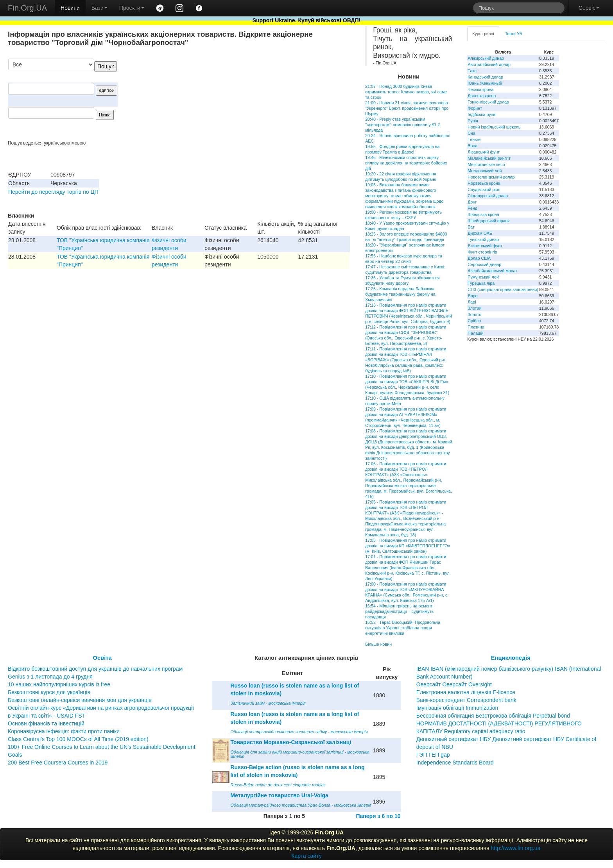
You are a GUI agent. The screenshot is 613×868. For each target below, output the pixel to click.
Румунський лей (483, 277)
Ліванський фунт (484, 152)
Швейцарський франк (488, 221)
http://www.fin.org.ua (515, 848)
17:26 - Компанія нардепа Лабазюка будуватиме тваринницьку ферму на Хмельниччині (400, 294)
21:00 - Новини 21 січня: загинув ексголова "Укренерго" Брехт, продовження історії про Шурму (407, 108)
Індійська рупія (482, 114)
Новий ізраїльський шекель (494, 127)
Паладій (475, 333)
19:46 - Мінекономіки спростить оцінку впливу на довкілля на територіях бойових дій (406, 163)
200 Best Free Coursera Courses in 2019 (58, 763)
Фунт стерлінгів (482, 252)
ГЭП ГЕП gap (433, 755)
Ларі (472, 302)
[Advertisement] (291, 99)
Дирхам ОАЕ (480, 233)
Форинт (475, 108)
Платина (476, 327)
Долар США (479, 258)
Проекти (132, 8)
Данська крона (482, 96)
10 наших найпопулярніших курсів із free (59, 684)
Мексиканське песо (486, 164)
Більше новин (378, 644)
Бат (471, 227)
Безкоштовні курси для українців (49, 692)
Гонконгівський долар (488, 102)
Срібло (474, 321)
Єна (471, 133)
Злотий (474, 308)
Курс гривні (483, 34)
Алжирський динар (486, 58)
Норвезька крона (484, 183)
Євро (472, 296)
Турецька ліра (481, 283)
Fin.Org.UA (27, 8)
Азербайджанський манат (492, 271)
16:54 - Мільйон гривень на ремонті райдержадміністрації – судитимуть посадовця (399, 611)
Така (472, 71)
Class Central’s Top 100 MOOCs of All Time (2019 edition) (78, 739)
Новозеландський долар (491, 177)
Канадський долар (485, 77)
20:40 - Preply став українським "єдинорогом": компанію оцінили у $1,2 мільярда (402, 125)
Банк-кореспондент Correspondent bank (466, 700)
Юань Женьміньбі (485, 83)
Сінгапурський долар (488, 196)
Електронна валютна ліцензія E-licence (466, 692)
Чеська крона (480, 89)
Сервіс (589, 8)
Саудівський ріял (484, 189)
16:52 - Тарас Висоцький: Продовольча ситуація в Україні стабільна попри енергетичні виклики (403, 628)
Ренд (472, 208)
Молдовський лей (485, 171)
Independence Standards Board (455, 763)
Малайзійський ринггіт (489, 158)
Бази (99, 8)
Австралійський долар (489, 64)
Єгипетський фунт (485, 246)
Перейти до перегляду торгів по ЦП (53, 192)
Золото (474, 314)
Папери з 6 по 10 (378, 816)
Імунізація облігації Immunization (457, 708)
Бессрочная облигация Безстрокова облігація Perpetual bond (493, 716)
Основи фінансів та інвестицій (46, 723)
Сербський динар (484, 264)
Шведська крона (483, 214)
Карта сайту (306, 856)
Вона (472, 146)
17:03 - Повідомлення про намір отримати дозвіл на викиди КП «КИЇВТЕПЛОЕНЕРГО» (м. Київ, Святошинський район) (408, 546)
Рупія (473, 121)
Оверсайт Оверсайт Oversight (454, 684)
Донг (472, 202)
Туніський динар (483, 239)
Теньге (474, 139)
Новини (70, 8)
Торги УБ (514, 34)
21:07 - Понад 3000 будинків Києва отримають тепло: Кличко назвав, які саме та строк (406, 92)
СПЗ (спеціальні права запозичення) (503, 289)
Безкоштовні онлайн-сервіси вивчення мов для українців (80, 700)
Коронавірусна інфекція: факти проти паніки (64, 731)
